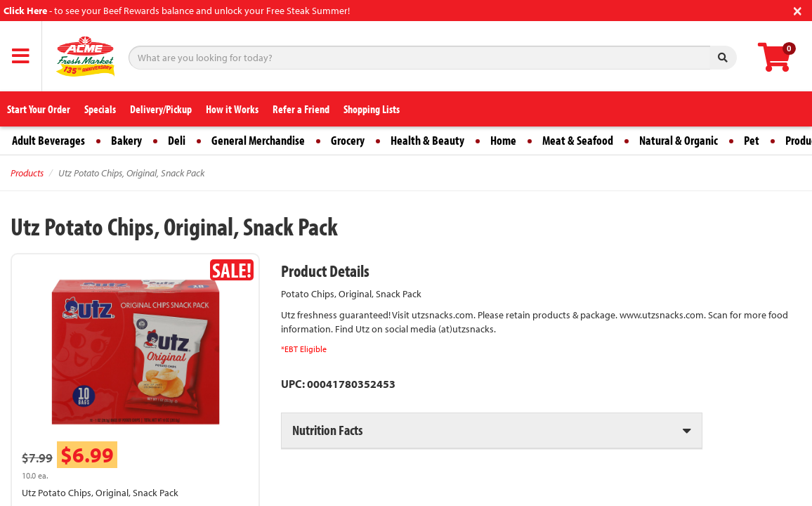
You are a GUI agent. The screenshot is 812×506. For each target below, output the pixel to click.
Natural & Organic (679, 140)
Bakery (126, 140)
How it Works (232, 109)
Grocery (348, 140)
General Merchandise (258, 140)
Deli (177, 140)
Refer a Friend (301, 109)
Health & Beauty (427, 140)
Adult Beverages (48, 140)
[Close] (798, 9)
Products (27, 173)
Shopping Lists (372, 109)
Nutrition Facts (327, 430)
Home (503, 140)
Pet (752, 140)
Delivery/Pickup (161, 109)
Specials (100, 109)
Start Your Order (39, 109)
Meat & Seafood (578, 140)
